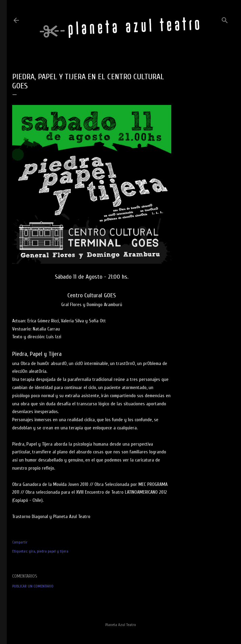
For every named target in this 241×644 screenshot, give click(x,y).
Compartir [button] (20, 542)
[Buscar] (225, 19)
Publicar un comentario (33, 586)
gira (32, 551)
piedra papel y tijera (53, 551)
